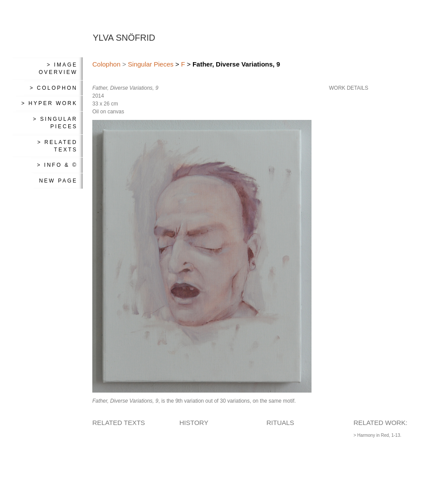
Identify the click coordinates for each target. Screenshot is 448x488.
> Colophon (54, 88)
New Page (58, 181)
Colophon (106, 64)
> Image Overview (58, 68)
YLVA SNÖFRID (124, 38)
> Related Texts (57, 146)
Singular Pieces (150, 64)
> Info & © (57, 165)
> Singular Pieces (55, 123)
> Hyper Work (49, 103)
